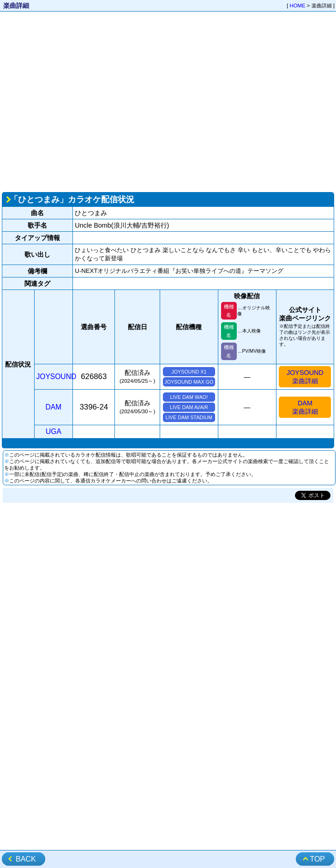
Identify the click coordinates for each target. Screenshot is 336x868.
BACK (26, 859)
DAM (54, 407)
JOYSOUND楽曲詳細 (305, 377)
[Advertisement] (87, 101)
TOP (317, 859)
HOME (298, 6)
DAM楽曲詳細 (305, 407)
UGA (54, 431)
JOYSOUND (57, 377)
